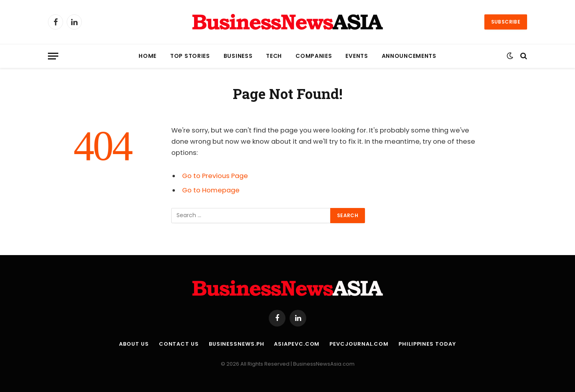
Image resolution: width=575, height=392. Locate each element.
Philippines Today (427, 344)
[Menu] (53, 56)
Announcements (409, 56)
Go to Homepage (211, 190)
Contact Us (179, 344)
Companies (314, 56)
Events (357, 56)
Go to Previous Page (215, 176)
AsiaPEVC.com (297, 344)
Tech (274, 56)
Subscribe (506, 22)
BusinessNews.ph (237, 344)
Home (148, 56)
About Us (134, 344)
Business (238, 56)
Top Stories (190, 56)
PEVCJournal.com (359, 344)
